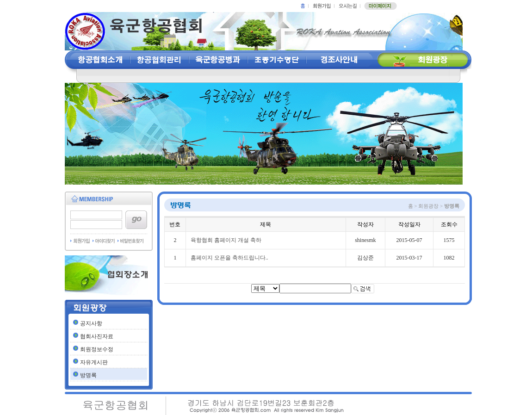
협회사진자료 (97, 336)
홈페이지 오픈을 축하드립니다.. (229, 258)
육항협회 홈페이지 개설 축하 (226, 240)
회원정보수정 (97, 349)
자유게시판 (94, 362)
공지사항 (91, 323)
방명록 (88, 375)
